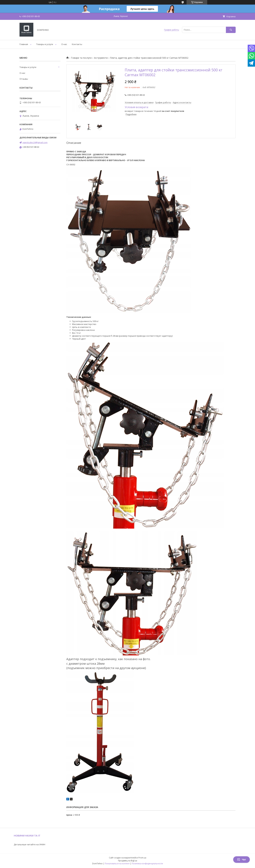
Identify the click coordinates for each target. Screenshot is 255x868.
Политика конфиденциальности (147, 864)
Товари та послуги (81, 58)
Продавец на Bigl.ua (128, 861)
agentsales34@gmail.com (35, 142)
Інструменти (101, 58)
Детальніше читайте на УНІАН (30, 844)
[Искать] (231, 30)
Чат (242, 860)
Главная (24, 44)
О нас (64, 44)
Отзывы (24, 79)
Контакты (77, 44)
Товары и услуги (45, 44)
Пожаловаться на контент (117, 864)
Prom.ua (142, 858)
